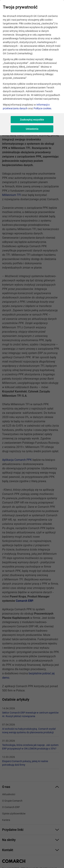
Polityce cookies (42, 108)
